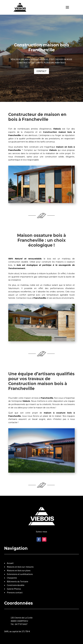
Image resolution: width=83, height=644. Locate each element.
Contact (41, 71)
